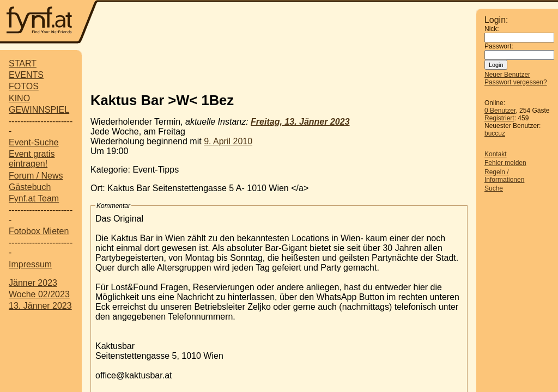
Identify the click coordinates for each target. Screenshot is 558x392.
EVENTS (26, 75)
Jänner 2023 (33, 283)
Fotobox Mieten (39, 231)
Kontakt (496, 154)
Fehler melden (505, 163)
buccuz (495, 133)
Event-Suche (34, 142)
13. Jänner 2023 (40, 306)
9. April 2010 (228, 141)
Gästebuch (30, 187)
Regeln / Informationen (504, 176)
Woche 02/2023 (39, 294)
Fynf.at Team (34, 198)
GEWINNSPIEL (39, 110)
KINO (19, 98)
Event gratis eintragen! (32, 159)
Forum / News (36, 176)
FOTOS (24, 86)
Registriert (499, 118)
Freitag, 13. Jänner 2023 (300, 122)
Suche (494, 188)
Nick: (492, 29)
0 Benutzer (500, 111)
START (23, 63)
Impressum (30, 264)
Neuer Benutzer (507, 75)
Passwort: (499, 46)
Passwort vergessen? (516, 82)
